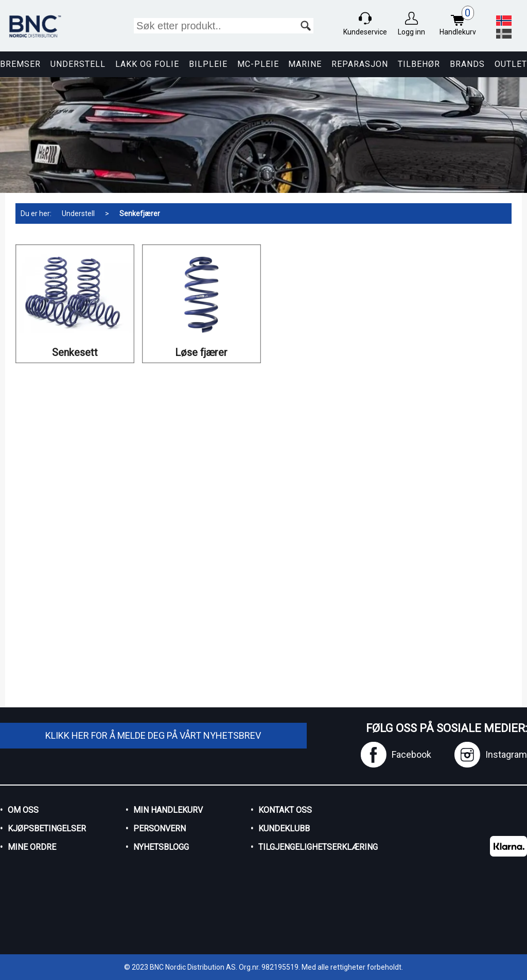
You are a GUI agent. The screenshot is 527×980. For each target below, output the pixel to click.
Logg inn (411, 32)
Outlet (511, 64)
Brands (467, 64)
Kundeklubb (284, 828)
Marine (305, 64)
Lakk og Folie (147, 64)
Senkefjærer (140, 213)
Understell (78, 64)
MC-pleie (258, 64)
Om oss (23, 810)
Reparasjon (360, 64)
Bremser (20, 64)
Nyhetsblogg (161, 847)
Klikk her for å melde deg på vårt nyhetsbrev (153, 735)
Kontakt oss (285, 810)
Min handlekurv (168, 810)
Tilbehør (419, 64)
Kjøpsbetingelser (47, 828)
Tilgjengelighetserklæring (310, 847)
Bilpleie (208, 64)
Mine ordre (32, 847)
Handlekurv (460, 22)
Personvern (160, 828)
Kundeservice (365, 32)
